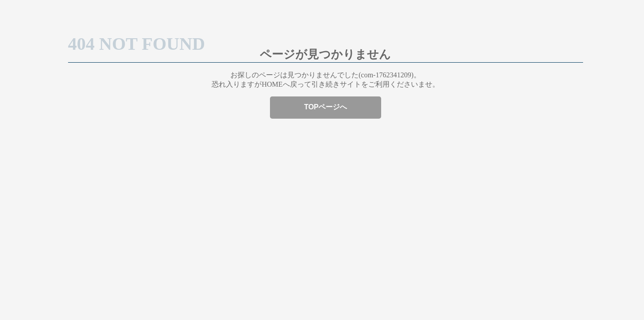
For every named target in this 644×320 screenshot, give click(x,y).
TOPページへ (326, 107)
